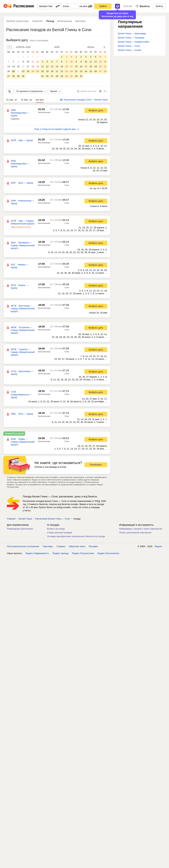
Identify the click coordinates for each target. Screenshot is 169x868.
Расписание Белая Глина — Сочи (53, 519)
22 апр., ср (26, 100)
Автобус (80, 21)
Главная (11, 519)
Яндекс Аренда (61, 553)
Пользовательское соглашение (23, 546)
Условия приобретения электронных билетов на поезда (76, 536)
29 (18, 76)
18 (33, 66)
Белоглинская (44, 112)
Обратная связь (77, 546)
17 (28, 66)
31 (71, 76)
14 (13, 66)
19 (38, 66)
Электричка (64, 21)
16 (23, 66)
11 (33, 62)
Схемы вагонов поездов (59, 533)
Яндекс (158, 546)
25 (33, 71)
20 (9, 71)
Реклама (93, 546)
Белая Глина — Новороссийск (134, 42)
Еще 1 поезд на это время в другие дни (57, 129)
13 (9, 66)
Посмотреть (96, 465)
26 (38, 71)
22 (18, 71)
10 (28, 62)
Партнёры (48, 546)
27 (9, 76)
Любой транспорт (18, 21)
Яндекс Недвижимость (37, 553)
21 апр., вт (12, 100)
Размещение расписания (20, 529)
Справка (61, 546)
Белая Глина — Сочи (129, 46)
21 (13, 71)
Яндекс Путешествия (83, 553)
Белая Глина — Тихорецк (131, 38)
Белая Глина (25, 519)
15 (18, 66)
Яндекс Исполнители (108, 553)
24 (28, 71)
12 (38, 62)
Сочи (67, 112)
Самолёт (38, 21)
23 (23, 71)
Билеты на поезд (56, 529)
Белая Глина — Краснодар (132, 33)
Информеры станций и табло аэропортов (141, 529)
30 (23, 76)
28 (13, 76)
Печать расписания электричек (135, 533)
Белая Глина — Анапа (130, 50)
